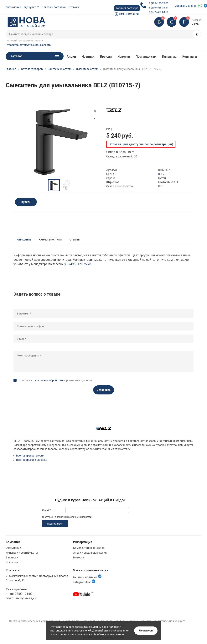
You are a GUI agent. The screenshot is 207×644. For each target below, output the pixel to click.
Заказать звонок (186, 6)
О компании (13, 7)
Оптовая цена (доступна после (140, 144)
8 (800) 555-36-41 (159, 8)
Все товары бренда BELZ (32, 460)
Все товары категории (30, 456)
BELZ (161, 174)
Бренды (106, 57)
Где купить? (31, 7)
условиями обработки (49, 380)
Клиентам (169, 57)
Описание (24, 240)
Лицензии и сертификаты (22, 553)
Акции (71, 57)
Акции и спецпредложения (90, 553)
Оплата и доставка (54, 7)
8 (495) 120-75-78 (159, 3)
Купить (26, 202)
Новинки (88, 57)
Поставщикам (146, 57)
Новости (124, 57)
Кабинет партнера (127, 8)
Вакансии (12, 557)
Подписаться (55, 524)
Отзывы (74, 7)
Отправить (104, 390)
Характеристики (50, 240)
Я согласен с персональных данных (55, 380)
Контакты (190, 57)
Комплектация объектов (89, 548)
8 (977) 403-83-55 (159, 12)
